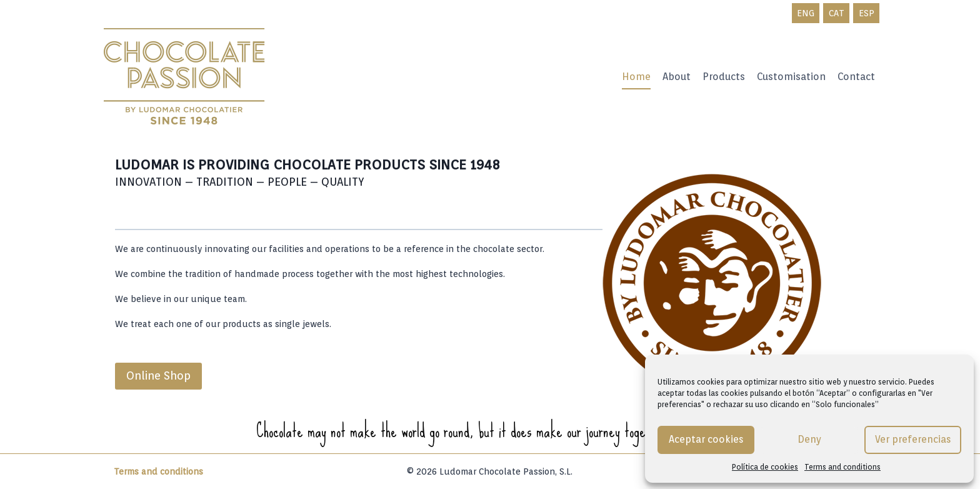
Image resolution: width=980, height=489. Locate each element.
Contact (856, 77)
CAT (837, 13)
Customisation (791, 77)
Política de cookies (765, 467)
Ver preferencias (913, 440)
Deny (809, 440)
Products (724, 77)
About (677, 77)
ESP (867, 13)
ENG (806, 13)
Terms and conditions (842, 467)
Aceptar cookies (706, 440)
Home (636, 77)
